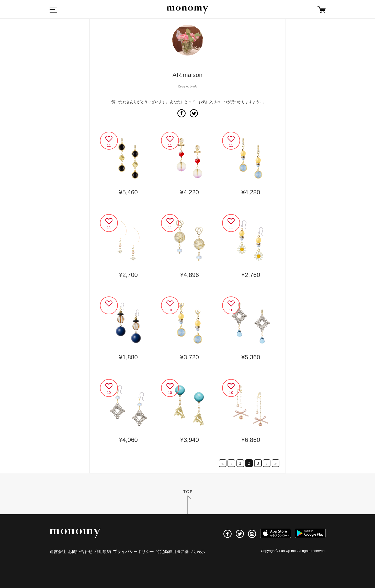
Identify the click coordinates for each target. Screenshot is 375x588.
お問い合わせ (80, 552)
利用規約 (103, 552)
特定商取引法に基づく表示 (180, 552)
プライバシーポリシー (133, 552)
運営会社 (58, 552)
